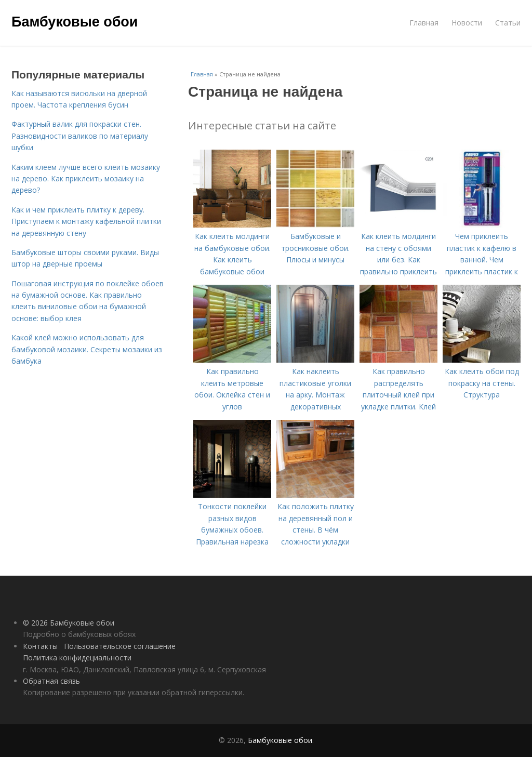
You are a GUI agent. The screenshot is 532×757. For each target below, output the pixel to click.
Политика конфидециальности (77, 658)
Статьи (508, 23)
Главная (424, 23)
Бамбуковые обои (75, 22)
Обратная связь (51, 681)
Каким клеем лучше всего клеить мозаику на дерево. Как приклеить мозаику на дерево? (86, 179)
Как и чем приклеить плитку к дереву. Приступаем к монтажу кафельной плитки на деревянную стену (86, 221)
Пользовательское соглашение (120, 646)
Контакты (40, 646)
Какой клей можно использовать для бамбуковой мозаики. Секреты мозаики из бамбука (87, 349)
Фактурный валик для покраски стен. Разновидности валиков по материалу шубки (80, 136)
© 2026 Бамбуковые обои (69, 623)
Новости (467, 23)
